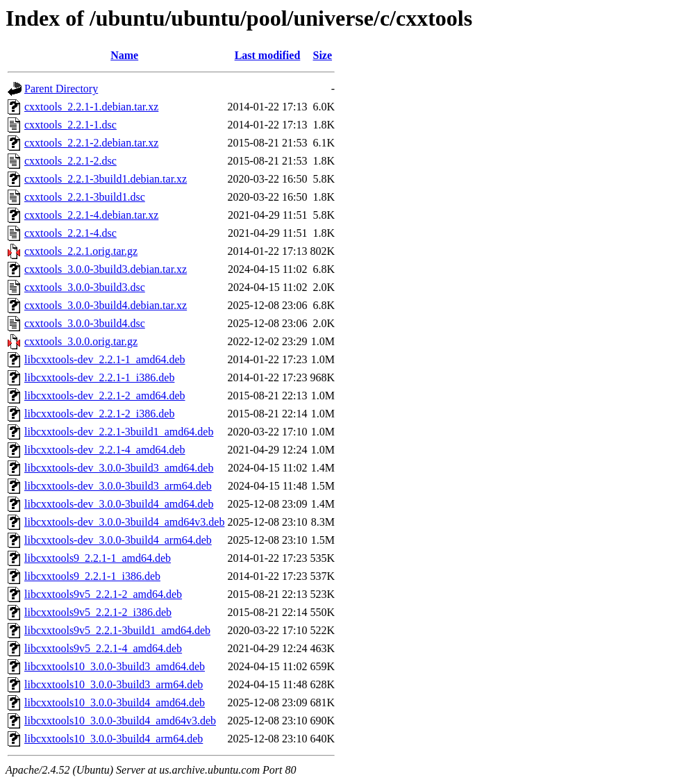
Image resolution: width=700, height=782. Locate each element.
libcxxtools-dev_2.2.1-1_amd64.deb (105, 359)
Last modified (268, 55)
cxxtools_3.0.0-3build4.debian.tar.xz (106, 305)
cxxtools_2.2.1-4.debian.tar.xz (91, 215)
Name (124, 55)
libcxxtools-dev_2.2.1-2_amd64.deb (105, 396)
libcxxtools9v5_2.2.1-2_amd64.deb (103, 594)
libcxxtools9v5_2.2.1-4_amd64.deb (103, 648)
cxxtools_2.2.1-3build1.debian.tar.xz (106, 179)
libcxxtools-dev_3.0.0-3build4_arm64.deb (118, 540)
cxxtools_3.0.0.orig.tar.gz (81, 341)
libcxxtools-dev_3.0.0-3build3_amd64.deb (119, 468)
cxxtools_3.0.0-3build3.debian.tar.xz (106, 269)
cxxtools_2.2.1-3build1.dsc (85, 197)
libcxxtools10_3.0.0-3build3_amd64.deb (115, 666)
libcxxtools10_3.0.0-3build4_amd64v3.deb (120, 721)
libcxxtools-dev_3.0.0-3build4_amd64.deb (119, 504)
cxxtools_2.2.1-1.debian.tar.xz (91, 107)
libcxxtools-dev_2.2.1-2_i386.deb (99, 414)
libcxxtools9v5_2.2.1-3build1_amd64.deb (117, 630)
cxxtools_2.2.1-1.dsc (70, 125)
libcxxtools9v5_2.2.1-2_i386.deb (98, 612)
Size (323, 55)
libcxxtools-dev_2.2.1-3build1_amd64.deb (119, 432)
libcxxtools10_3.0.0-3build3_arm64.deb (114, 684)
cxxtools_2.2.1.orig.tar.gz (81, 251)
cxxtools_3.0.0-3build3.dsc (85, 287)
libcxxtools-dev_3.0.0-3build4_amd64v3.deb (124, 522)
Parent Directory (61, 89)
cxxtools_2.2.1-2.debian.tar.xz (91, 143)
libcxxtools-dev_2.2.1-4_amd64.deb (105, 450)
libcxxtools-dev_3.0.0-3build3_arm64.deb (118, 486)
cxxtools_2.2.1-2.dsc (70, 161)
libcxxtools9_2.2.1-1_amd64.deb (98, 558)
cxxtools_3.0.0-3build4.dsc (85, 323)
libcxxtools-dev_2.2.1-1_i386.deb (99, 377)
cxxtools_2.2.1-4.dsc (70, 233)
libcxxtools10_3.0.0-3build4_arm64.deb (114, 739)
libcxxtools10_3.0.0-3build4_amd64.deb (115, 702)
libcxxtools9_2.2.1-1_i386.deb (92, 576)
